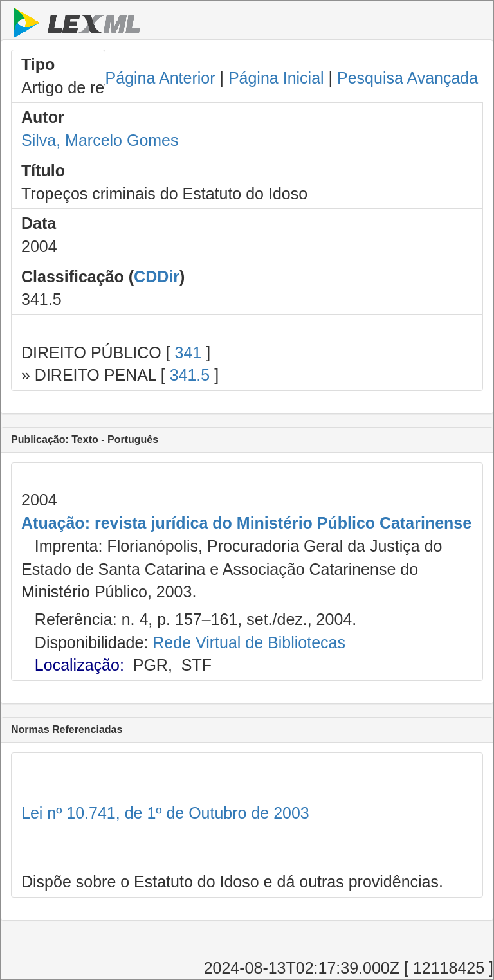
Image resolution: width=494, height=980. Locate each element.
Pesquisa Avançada (407, 78)
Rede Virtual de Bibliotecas (249, 642)
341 (188, 352)
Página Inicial (276, 78)
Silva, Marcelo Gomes (100, 140)
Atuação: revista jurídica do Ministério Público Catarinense (246, 523)
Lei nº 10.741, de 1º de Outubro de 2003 (165, 813)
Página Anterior (160, 78)
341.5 (190, 375)
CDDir (157, 277)
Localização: (79, 665)
